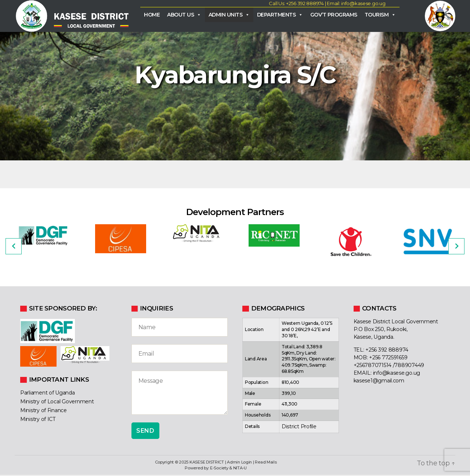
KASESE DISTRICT (207, 463)
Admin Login (239, 463)
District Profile (299, 428)
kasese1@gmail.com (379, 382)
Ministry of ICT (38, 420)
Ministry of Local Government (57, 403)
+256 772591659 (388, 359)
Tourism (380, 15)
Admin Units (229, 15)
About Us (184, 15)
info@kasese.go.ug (397, 374)
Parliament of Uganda (48, 394)
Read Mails (266, 463)
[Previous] (14, 247)
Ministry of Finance (44, 411)
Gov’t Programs (334, 15)
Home (152, 15)
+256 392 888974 (387, 351)
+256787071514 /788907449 (389, 367)
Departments (280, 15)
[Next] (456, 247)
